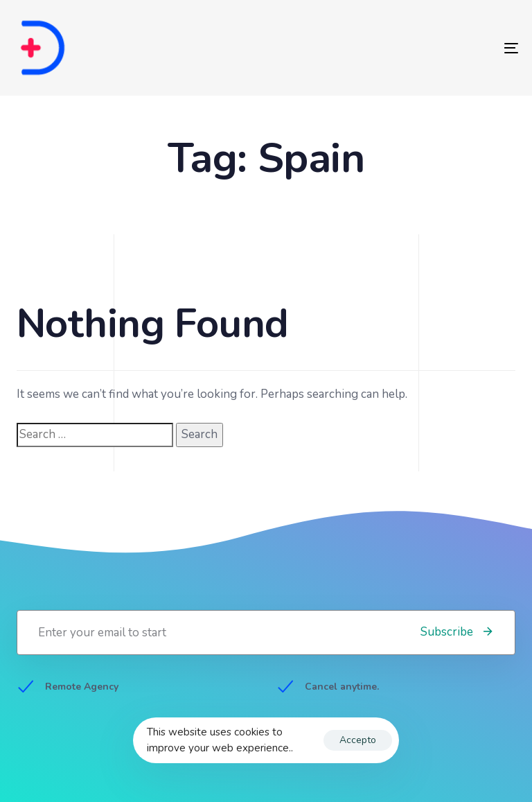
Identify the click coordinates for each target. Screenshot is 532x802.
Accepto (358, 740)
